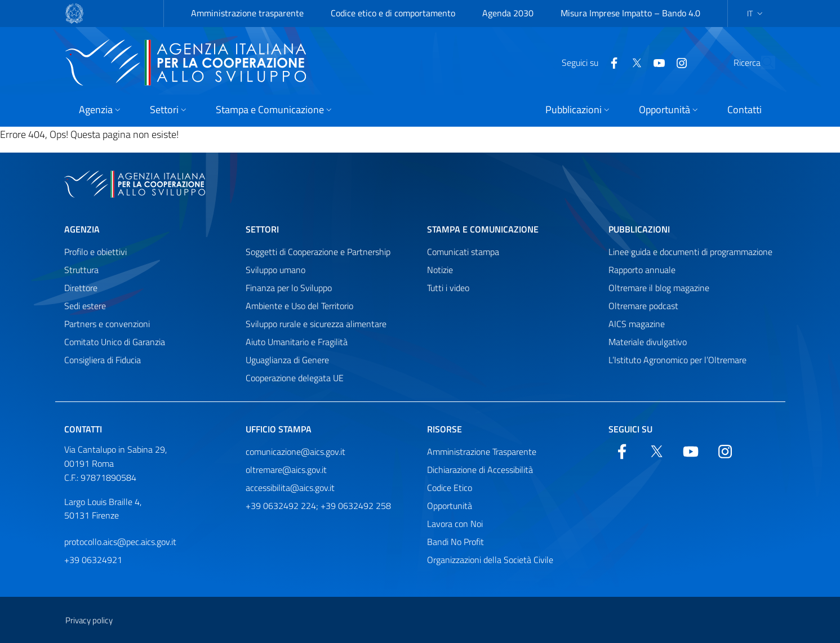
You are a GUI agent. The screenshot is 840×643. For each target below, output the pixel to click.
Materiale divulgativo (648, 342)
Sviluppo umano (275, 270)
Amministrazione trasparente (247, 13)
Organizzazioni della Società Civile (490, 560)
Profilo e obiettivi (95, 252)
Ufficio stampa (279, 429)
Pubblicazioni (639, 229)
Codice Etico (450, 488)
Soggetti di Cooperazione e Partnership (318, 252)
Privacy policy (89, 620)
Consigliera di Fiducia (103, 360)
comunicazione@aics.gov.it (295, 452)
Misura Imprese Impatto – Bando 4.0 (630, 13)
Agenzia (82, 229)
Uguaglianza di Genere (287, 360)
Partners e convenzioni (107, 324)
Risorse (445, 429)
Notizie (440, 270)
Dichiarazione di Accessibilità (480, 470)
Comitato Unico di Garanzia (115, 342)
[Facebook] (588, 62)
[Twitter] (611, 62)
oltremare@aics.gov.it (286, 470)
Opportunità (450, 506)
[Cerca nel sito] (762, 62)
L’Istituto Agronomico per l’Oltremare (677, 360)
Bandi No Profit (455, 542)
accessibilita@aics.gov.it (290, 488)
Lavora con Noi (455, 524)
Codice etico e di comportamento (393, 13)
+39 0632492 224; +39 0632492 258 (318, 506)
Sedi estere (85, 306)
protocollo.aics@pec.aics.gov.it (120, 542)
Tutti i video (448, 288)
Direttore (81, 288)
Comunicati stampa (463, 252)
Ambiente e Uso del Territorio (299, 306)
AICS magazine (637, 324)
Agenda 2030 (508, 13)
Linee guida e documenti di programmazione (690, 252)
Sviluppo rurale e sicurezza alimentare (316, 324)
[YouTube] (633, 62)
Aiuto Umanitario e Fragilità (297, 342)
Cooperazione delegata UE (295, 378)
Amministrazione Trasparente (482, 452)
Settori (262, 229)
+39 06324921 (93, 560)
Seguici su (630, 429)
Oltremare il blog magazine (659, 288)
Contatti (83, 429)
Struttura (81, 270)
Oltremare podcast (643, 306)
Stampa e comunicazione (483, 229)
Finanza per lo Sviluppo (289, 288)
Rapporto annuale (642, 270)
